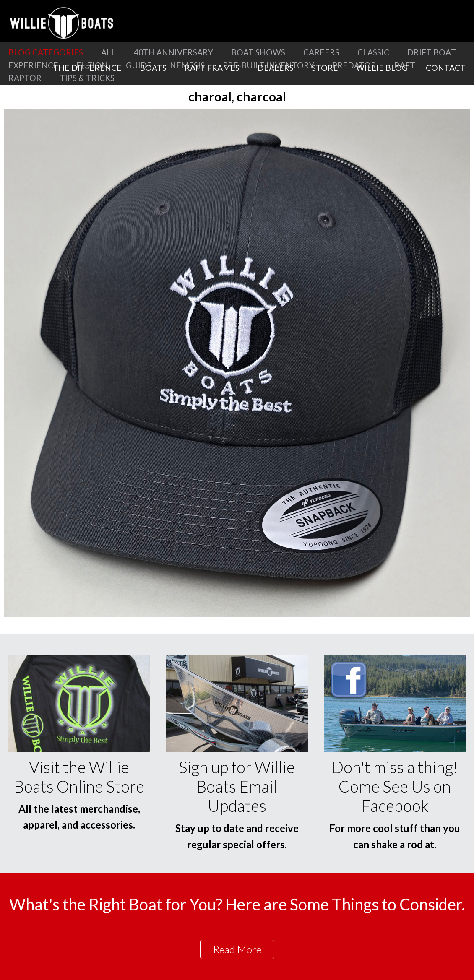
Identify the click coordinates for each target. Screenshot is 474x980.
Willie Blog (382, 68)
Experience (33, 65)
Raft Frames (212, 68)
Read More (237, 949)
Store (325, 68)
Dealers (276, 68)
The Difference (87, 68)
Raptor (25, 78)
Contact (446, 68)
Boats (153, 68)
